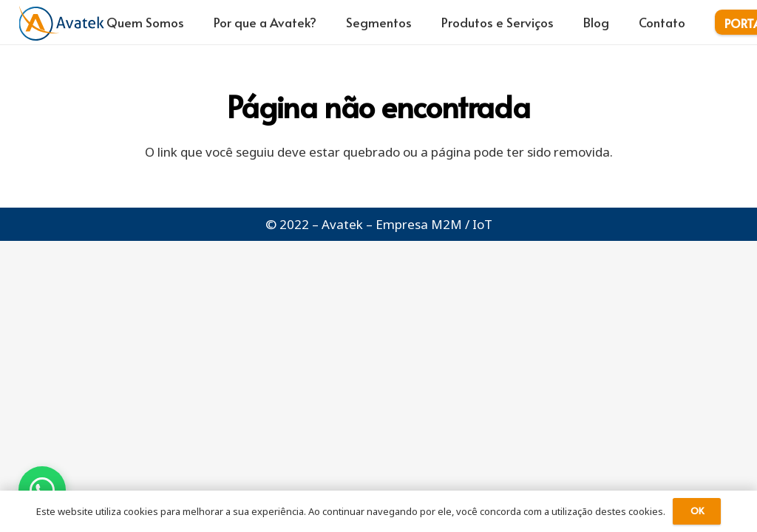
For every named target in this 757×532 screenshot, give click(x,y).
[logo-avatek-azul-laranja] (62, 22)
